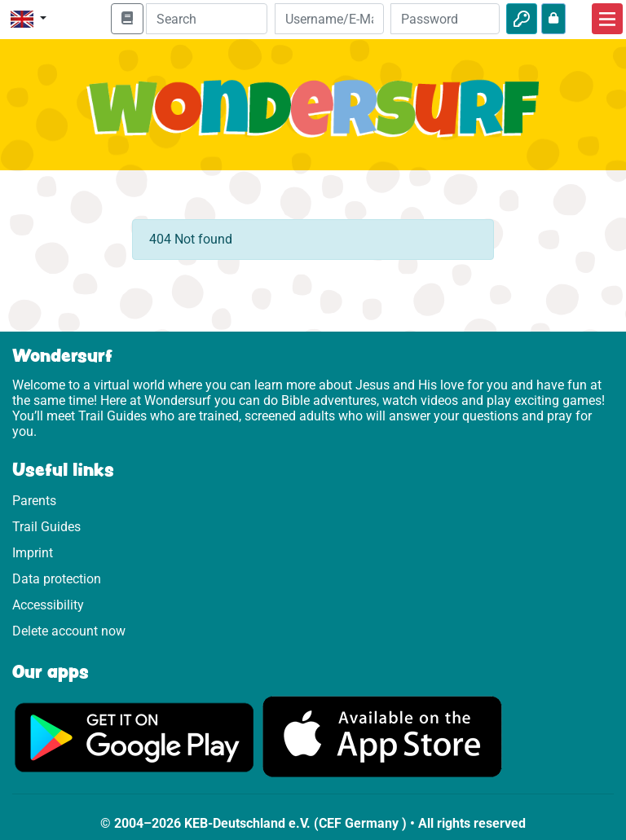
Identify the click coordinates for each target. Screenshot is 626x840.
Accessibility (48, 605)
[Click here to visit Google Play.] (134, 736)
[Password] (445, 19)
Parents (34, 501)
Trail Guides (46, 527)
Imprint (33, 553)
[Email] (329, 19)
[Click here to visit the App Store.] (382, 736)
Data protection (57, 579)
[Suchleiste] (207, 19)
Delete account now (69, 631)
